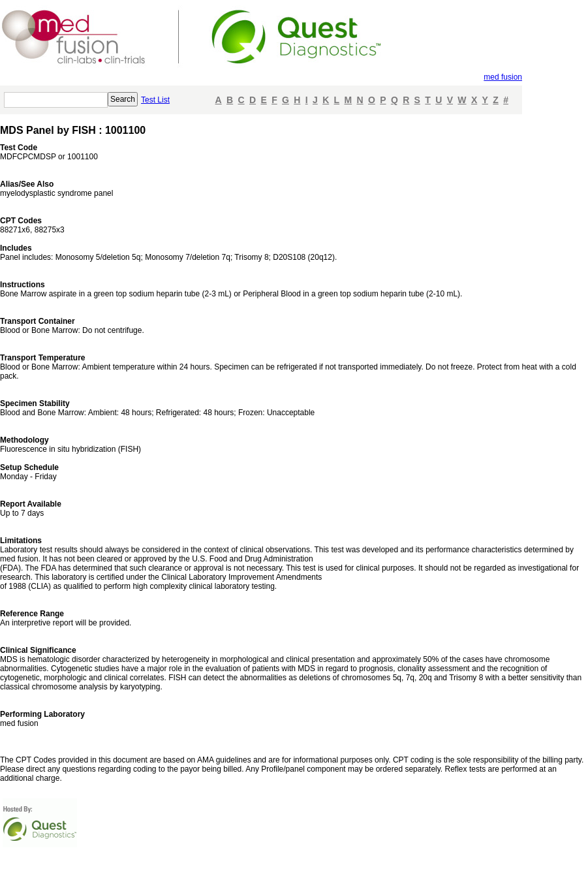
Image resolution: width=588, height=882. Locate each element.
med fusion (503, 77)
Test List (155, 100)
